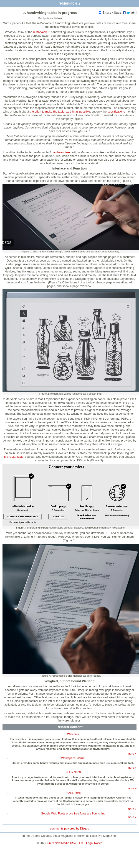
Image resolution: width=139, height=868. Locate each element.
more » (132, 754)
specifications (116, 112)
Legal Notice (94, 843)
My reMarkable (14, 457)
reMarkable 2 (42, 32)
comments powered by (69, 828)
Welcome (73, 734)
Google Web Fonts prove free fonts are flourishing (73, 813)
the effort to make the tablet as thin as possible (60, 112)
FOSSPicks (73, 793)
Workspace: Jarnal (73, 758)
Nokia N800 (73, 772)
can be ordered (61, 152)
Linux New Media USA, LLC (65, 843)
